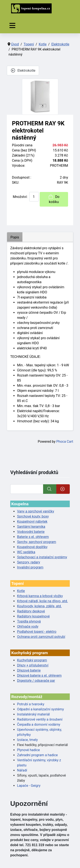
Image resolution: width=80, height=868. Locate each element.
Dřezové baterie (29, 670)
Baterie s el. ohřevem (33, 537)
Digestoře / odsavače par (36, 681)
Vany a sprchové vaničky (36, 511)
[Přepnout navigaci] (12, 26)
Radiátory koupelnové (33, 616)
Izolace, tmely (27, 740)
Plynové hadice (28, 750)
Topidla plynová (29, 621)
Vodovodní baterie (31, 532)
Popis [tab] (15, 237)
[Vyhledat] (27, 489)
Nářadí (22, 770)
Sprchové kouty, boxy (33, 516)
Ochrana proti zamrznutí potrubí (41, 637)
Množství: (20, 197)
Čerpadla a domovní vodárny (39, 724)
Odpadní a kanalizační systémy (41, 709)
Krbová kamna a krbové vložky (40, 596)
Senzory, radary (29, 562)
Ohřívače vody (28, 626)
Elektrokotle (23, 70)
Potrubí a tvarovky (31, 704)
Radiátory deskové (31, 611)
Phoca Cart (65, 442)
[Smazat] (63, 489)
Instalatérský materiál (33, 714)
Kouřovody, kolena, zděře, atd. (39, 606)
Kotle (21, 591)
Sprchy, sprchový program (37, 542)
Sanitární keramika (31, 527)
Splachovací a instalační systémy (42, 557)
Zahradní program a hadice (37, 755)
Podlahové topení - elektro (37, 632)
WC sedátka (26, 552)
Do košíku (54, 199)
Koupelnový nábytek (32, 521)
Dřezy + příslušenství (33, 665)
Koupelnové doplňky (32, 547)
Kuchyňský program (32, 660)
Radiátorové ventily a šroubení (40, 719)
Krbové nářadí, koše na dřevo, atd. (42, 601)
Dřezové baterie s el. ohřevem (39, 675)
